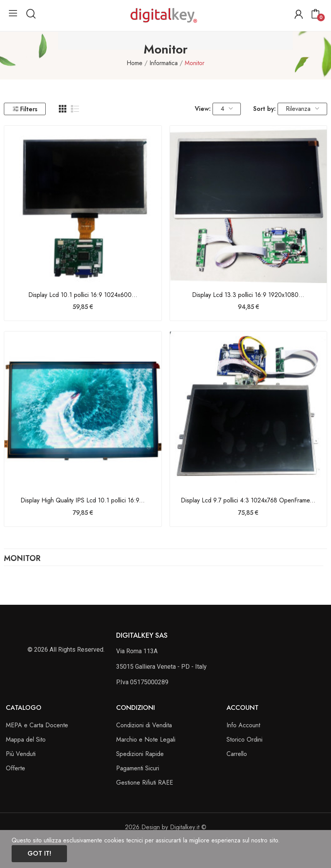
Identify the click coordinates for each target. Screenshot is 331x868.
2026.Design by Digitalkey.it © (166, 827)
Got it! (39, 853)
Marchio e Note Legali (146, 739)
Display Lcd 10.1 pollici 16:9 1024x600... (83, 295)
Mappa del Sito (26, 739)
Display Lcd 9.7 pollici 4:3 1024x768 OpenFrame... (248, 500)
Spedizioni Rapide (140, 754)
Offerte (15, 768)
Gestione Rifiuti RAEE (145, 783)
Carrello (237, 754)
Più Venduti (21, 754)
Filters (25, 109)
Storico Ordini (244, 739)
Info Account (243, 725)
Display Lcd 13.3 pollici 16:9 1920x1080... (248, 295)
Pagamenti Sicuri (138, 768)
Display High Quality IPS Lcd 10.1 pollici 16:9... (83, 500)
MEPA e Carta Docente (37, 725)
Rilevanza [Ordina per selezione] (302, 109)
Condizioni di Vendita (144, 725)
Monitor (22, 559)
